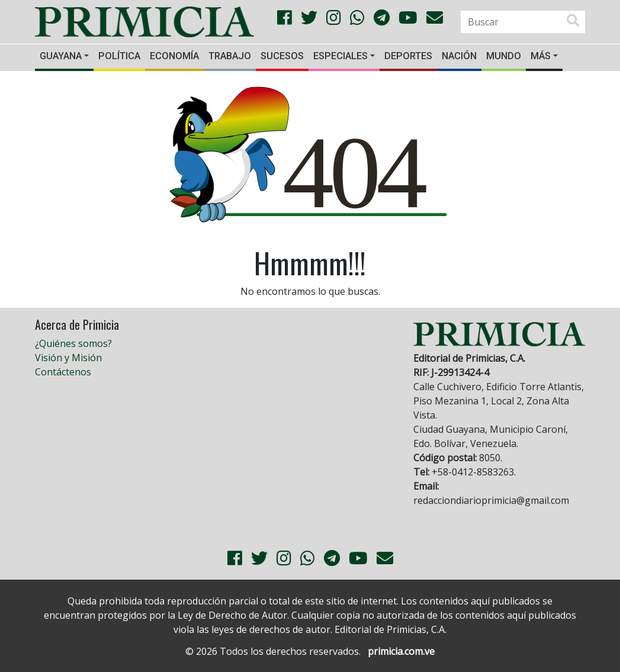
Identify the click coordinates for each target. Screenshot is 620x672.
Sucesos (282, 56)
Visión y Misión (68, 358)
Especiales (340, 56)
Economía (174, 56)
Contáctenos (63, 372)
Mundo (504, 56)
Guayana (61, 56)
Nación (459, 56)
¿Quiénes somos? (73, 343)
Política (119, 56)
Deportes (408, 56)
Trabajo (230, 56)
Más (541, 56)
